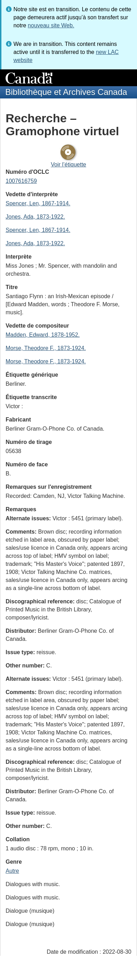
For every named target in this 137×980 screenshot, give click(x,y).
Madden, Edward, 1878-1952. (43, 335)
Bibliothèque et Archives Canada (66, 92)
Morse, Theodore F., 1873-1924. (46, 348)
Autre (12, 871)
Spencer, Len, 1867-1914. (38, 203)
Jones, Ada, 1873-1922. (35, 217)
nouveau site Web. (51, 25)
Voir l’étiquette (69, 165)
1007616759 (21, 181)
